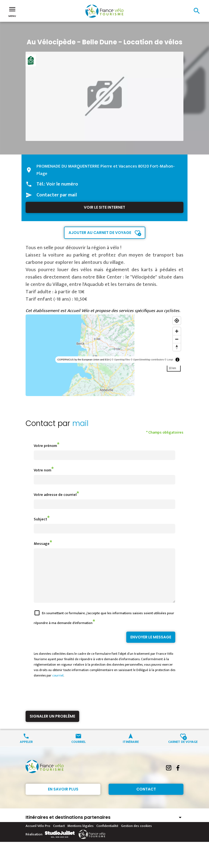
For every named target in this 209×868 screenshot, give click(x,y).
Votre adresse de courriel (55, 495)
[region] (104, 355)
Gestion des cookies (136, 836)
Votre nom (42, 470)
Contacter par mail (57, 195)
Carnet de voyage (183, 751)
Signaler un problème (52, 726)
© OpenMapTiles (121, 360)
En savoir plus (63, 799)
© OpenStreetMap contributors (147, 360)
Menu (12, 11)
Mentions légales (81, 836)
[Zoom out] (177, 339)
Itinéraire (131, 751)
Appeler (26, 751)
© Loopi (169, 360)
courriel (58, 685)
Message (42, 544)
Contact (146, 799)
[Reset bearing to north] (177, 347)
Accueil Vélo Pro (38, 836)
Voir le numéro (62, 184)
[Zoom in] (177, 331)
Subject (40, 519)
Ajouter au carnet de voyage (100, 233)
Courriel (79, 751)
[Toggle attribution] (177, 360)
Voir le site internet (104, 207)
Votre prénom (45, 446)
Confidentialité (107, 836)
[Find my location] (177, 321)
